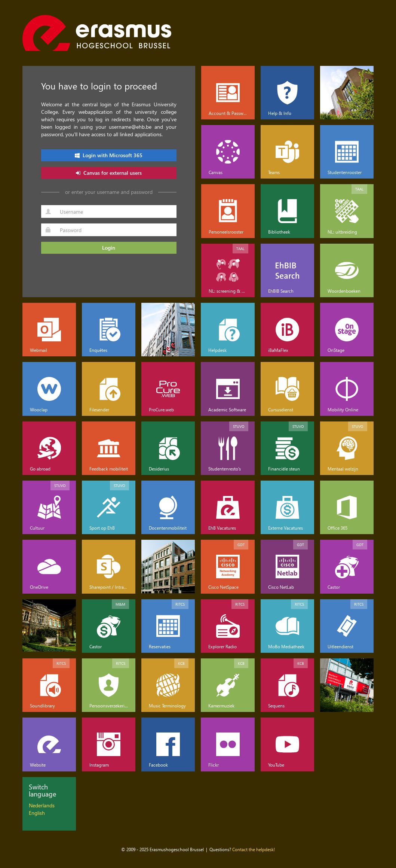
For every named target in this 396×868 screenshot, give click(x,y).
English (37, 813)
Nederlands (42, 805)
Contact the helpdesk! (254, 849)
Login (109, 248)
